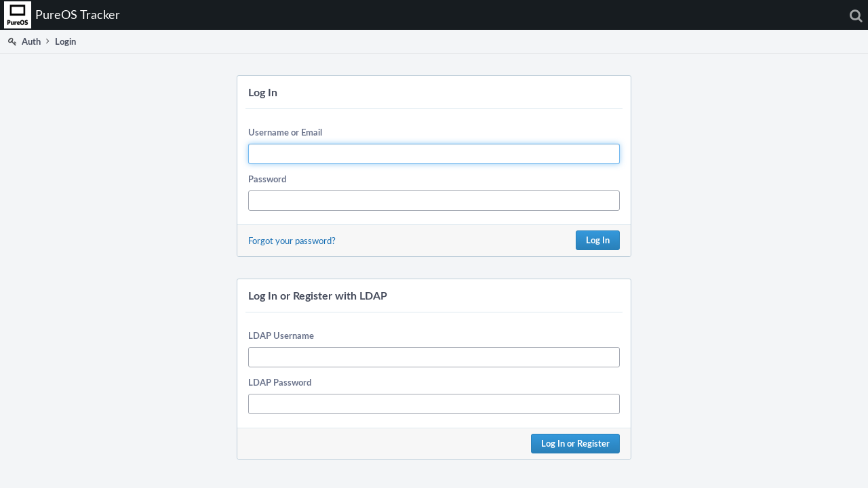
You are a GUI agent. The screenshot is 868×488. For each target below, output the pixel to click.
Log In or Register (575, 443)
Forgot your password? (292, 241)
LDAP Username (281, 335)
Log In (598, 240)
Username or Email (285, 132)
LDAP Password (280, 382)
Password (267, 179)
